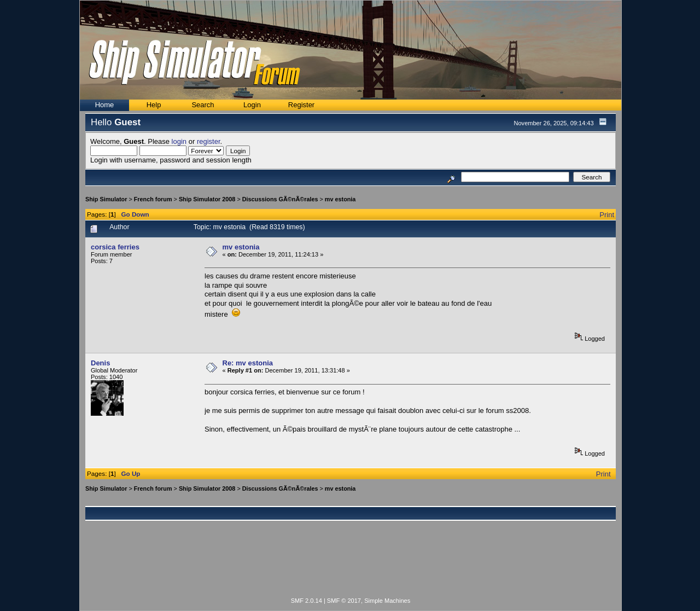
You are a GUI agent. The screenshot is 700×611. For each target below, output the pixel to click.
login (179, 141)
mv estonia (340, 199)
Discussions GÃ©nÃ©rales (280, 199)
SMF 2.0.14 (307, 601)
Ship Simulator (106, 199)
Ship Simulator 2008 (207, 199)
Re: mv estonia (248, 363)
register (209, 141)
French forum (153, 199)
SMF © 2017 (344, 601)
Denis (100, 363)
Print (607, 215)
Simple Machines (387, 601)
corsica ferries (115, 247)
